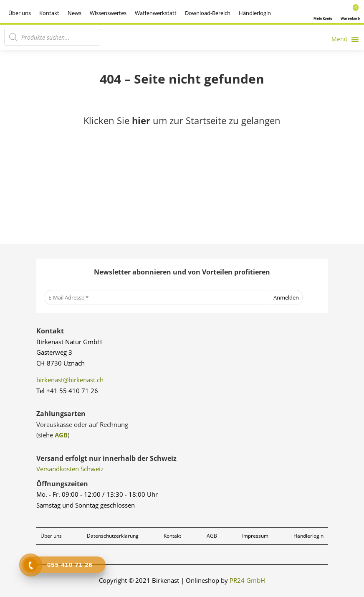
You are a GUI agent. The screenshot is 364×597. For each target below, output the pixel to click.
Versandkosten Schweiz (70, 469)
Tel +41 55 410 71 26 (67, 391)
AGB (61, 435)
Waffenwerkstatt (156, 13)
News (75, 13)
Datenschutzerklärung (113, 536)
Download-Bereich (208, 13)
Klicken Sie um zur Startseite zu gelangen (182, 120)
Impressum (255, 536)
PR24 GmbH (247, 580)
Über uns (20, 13)
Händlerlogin (255, 13)
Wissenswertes (108, 13)
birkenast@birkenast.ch (70, 380)
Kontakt (49, 13)
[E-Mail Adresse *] (157, 297)
